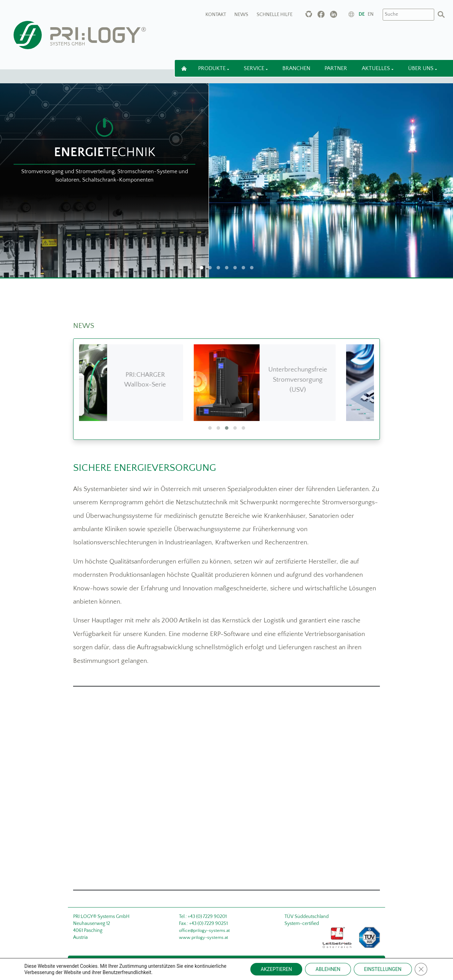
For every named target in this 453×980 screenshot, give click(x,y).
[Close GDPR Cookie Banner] (421, 969)
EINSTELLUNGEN (383, 969)
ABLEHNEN (328, 969)
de (362, 14)
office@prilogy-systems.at (204, 931)
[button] (210, 428)
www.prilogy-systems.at (204, 937)
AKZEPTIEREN (276, 969)
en (371, 14)
